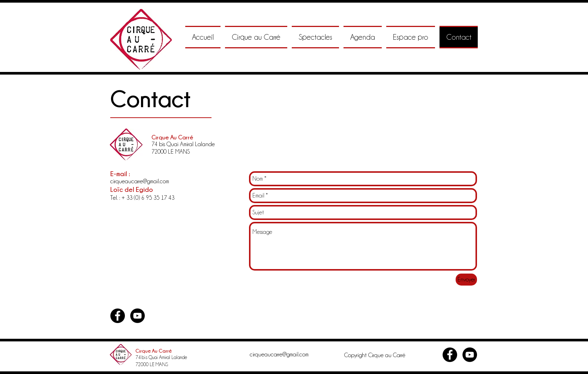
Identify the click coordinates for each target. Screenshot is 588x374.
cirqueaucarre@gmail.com (140, 181)
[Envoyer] (466, 280)
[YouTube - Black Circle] (137, 316)
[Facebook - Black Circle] (118, 316)
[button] (256, 37)
